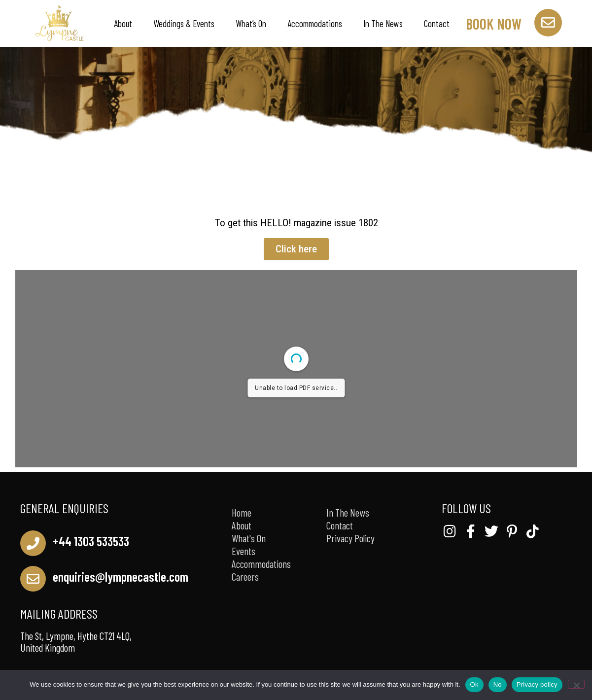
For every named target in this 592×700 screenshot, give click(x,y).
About (123, 23)
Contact (437, 23)
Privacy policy (537, 684)
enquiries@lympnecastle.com (121, 577)
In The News (383, 23)
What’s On (251, 23)
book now (494, 24)
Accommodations (315, 23)
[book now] (548, 23)
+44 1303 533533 (91, 541)
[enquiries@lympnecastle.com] (33, 579)
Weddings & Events (184, 23)
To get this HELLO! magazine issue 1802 (296, 223)
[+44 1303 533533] (33, 543)
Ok (474, 684)
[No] (576, 684)
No (498, 684)
